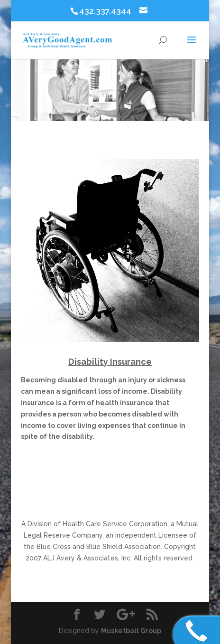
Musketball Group (131, 631)
